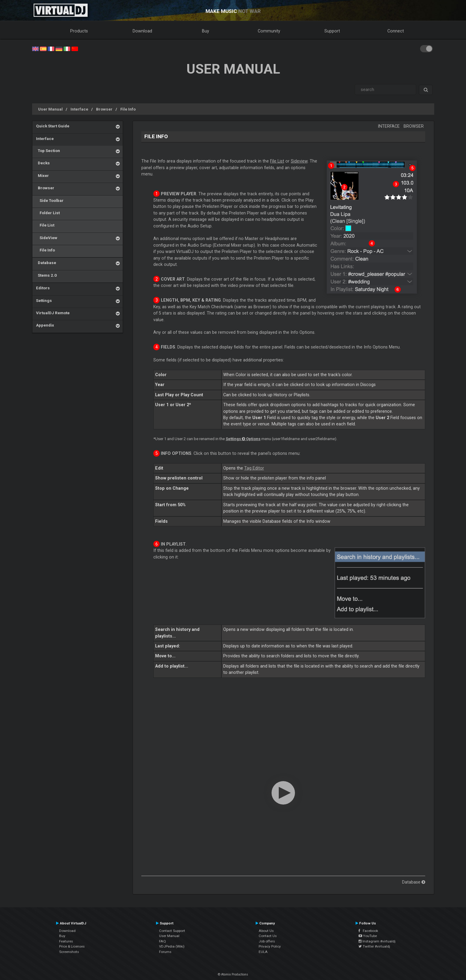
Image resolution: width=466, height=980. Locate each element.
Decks (43, 163)
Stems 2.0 (46, 275)
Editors (43, 288)
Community (269, 31)
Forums (165, 952)
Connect (396, 31)
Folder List (48, 213)
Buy (206, 31)
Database (46, 263)
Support (332, 31)
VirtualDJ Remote (53, 313)
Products (79, 31)
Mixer (42, 175)
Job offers (267, 941)
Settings (44, 300)
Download (142, 31)
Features (66, 941)
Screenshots (69, 952)
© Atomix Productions (233, 974)
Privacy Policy (270, 946)
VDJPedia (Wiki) (172, 946)
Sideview (299, 161)
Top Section (48, 151)
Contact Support (172, 931)
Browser (104, 109)
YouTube (368, 936)
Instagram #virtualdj (377, 941)
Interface (79, 109)
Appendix (45, 325)
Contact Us (268, 936)
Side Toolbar (50, 200)
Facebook (368, 931)
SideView (47, 238)
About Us (266, 931)
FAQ (162, 941)
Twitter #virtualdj (374, 946)
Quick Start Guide (53, 126)
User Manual (50, 109)
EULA (263, 952)
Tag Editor (254, 468)
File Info (128, 109)
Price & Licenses (72, 946)
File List (45, 225)
